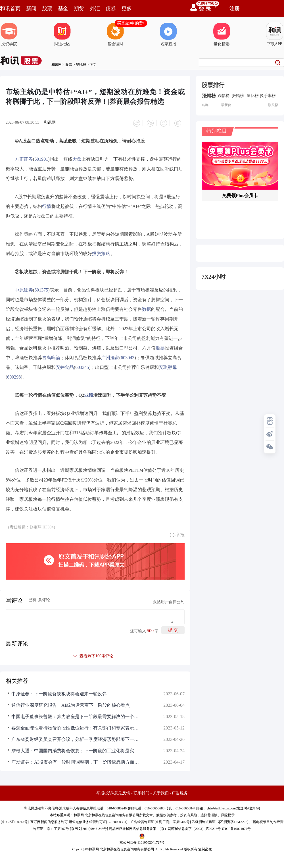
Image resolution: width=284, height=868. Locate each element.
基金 (63, 9)
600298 (14, 376)
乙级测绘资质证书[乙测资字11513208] (220, 821)
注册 (235, 9)
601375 (41, 289)
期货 (79, 9)
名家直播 (168, 34)
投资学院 (9, 34)
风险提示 (228, 814)
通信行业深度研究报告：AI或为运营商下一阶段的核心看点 (71, 704)
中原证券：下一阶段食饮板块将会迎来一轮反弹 (59, 692)
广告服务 (180, 792)
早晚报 (81, 65)
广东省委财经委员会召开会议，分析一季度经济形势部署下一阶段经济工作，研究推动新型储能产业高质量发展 (77, 738)
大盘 (77, 158)
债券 (111, 9)
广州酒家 (110, 356)
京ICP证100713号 (15, 821)
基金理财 (115, 34)
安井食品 (65, 366)
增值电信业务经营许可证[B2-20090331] (98, 821)
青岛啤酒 (51, 356)
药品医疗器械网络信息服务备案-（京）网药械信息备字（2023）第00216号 (165, 827)
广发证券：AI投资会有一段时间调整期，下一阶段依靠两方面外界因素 (77, 761)
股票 (47, 9)
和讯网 (57, 65)
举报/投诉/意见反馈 (113, 792)
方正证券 (24, 158)
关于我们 (161, 792)
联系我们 (141, 792)
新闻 (31, 9)
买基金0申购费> (131, 23)
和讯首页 (10, 9)
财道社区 (62, 34)
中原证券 (24, 289)
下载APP (275, 34)
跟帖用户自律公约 (169, 601)
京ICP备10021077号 (236, 827)
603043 (128, 356)
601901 (41, 158)
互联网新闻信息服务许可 (49, 821)
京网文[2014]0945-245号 (89, 827)
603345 (82, 366)
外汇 (95, 9)
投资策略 (101, 252)
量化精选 (222, 34)
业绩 (89, 394)
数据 (147, 308)
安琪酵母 (168, 366)
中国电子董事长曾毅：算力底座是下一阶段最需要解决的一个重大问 (77, 715)
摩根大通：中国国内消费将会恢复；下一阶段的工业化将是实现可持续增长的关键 (77, 749)
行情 (47, 205)
